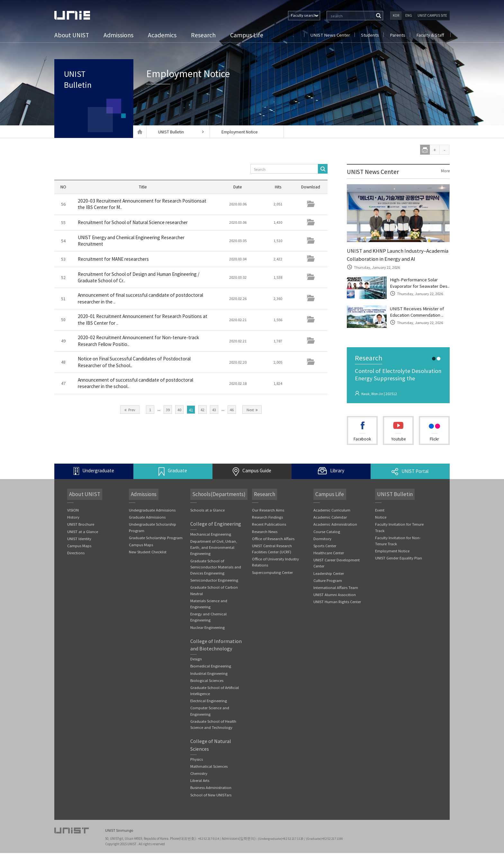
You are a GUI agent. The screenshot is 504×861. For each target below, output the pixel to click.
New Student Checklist (148, 561)
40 (179, 412)
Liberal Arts (200, 793)
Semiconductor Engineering (214, 590)
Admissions (119, 35)
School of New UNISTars (211, 807)
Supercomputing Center (273, 582)
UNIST (80, 15)
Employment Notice (241, 132)
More (445, 171)
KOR (396, 15)
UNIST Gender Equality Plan (399, 567)
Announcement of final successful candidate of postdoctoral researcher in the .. (129, 300)
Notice (381, 526)
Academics (163, 35)
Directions (76, 562)
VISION (73, 519)
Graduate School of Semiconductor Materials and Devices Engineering (216, 576)
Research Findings (268, 526)
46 (232, 412)
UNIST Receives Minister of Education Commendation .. (419, 322)
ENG (409, 15)
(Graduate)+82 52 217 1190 (326, 847)
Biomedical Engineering (211, 677)
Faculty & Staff (430, 35)
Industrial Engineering (209, 684)
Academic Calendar (330, 526)
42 (203, 412)
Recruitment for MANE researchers (116, 260)
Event (380, 519)
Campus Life (248, 35)
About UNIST (72, 35)
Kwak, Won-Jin (373, 406)
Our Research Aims (268, 519)
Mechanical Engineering (211, 543)
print (425, 150)
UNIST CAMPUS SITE (432, 15)
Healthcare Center (329, 562)
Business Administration (211, 800)
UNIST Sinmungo (120, 839)
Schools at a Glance (207, 519)
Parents (396, 35)
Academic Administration (335, 533)
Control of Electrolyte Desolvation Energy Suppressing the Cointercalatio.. (398, 391)
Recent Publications (269, 533)
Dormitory (322, 548)
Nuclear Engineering (208, 638)
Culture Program (328, 590)
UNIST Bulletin (85, 86)
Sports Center (325, 555)
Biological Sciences (207, 691)
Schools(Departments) (217, 503)
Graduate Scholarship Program (156, 547)
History (73, 526)
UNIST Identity (79, 548)
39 (168, 412)
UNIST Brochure (81, 533)
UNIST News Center (327, 35)
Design (196, 670)
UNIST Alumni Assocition (335, 605)
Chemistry (199, 786)
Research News (265, 540)
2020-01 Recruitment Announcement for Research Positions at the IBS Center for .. (133, 321)
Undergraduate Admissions (152, 519)
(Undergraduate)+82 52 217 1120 (282, 847)
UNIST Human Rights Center (337, 612)
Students (368, 35)
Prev (130, 412)
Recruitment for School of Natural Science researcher (137, 223)
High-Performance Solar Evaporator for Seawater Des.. (417, 288)
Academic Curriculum (332, 519)
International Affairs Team (336, 597)
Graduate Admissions (147, 526)
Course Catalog (327, 540)
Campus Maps (79, 555)
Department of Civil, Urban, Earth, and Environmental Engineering (214, 557)
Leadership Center (329, 583)
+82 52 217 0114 (209, 847)
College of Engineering (216, 533)
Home (140, 132)
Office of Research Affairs (274, 548)
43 (214, 412)
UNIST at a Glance (83, 540)
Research (204, 35)
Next (252, 412)
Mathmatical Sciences (209, 779)
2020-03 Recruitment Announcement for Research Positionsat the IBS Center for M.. (133, 204)
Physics (197, 771)
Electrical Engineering (209, 712)
